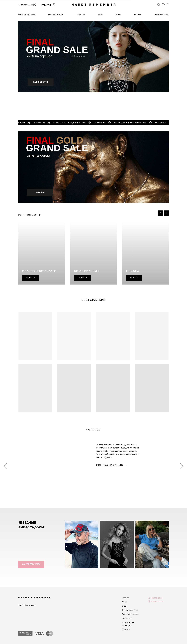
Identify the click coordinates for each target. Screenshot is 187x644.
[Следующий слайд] (166, 213)
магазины (47, 5)
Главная (126, 598)
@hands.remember (156, 601)
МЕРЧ (101, 14)
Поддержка (127, 618)
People (138, 14)
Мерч (124, 602)
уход (119, 14)
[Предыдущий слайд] (160, 213)
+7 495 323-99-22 (25, 5)
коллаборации (56, 14)
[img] (94, 57)
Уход (124, 606)
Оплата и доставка (130, 610)
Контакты (126, 629)
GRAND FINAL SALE (27, 14)
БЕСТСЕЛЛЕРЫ (94, 300)
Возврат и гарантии (130, 614)
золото (81, 14)
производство (161, 14)
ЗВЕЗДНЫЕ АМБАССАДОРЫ (31, 525)
